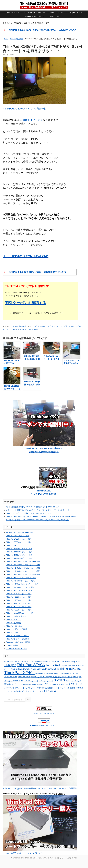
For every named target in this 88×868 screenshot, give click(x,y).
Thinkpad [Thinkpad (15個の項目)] (10, 665)
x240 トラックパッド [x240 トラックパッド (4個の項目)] (46, 681)
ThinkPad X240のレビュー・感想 (19, 594)
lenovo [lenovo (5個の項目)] (34, 662)
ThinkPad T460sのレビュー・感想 (19, 555)
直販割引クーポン (33, 120)
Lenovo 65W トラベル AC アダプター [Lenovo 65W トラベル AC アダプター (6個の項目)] (54, 661)
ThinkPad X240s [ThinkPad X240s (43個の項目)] (19, 673)
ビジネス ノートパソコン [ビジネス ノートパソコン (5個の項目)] (32, 691)
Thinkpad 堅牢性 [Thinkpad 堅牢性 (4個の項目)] (67, 677)
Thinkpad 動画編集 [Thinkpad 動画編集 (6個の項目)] (53, 677)
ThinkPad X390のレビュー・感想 (19, 610)
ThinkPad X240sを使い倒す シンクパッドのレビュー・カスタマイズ (44, 5)
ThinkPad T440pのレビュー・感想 (19, 549)
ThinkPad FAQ (12, 545)
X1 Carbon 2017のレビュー (35, 12)
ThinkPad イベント (14, 620)
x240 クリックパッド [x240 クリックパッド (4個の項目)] (31, 681)
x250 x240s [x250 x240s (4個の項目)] (53, 684)
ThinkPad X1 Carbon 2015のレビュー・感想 (23, 562)
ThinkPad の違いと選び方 (35, 16)
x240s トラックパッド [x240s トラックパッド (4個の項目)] (73, 681)
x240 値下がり (33, 330)
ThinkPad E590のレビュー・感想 (19, 542)
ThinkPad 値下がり (19, 330)
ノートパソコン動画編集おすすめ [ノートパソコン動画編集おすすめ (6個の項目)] (69, 688)
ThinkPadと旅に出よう (15, 626)
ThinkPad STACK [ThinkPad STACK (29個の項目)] (31, 665)
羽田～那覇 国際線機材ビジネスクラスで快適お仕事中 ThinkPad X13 (32, 507)
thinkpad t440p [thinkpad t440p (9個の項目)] (53, 665)
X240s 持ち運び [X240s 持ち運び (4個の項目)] (37, 684)
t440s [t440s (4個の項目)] (78, 662)
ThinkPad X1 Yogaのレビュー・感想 (20, 587)
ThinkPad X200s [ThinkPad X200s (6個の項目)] (38, 669)
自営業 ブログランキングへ (44, 714)
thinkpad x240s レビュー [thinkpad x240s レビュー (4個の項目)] (69, 673)
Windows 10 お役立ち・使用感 (18, 642)
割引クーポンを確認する (26, 303)
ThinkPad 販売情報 (17, 39)
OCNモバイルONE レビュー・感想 (20, 533)
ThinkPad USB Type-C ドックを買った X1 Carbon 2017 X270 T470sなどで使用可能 (40, 788)
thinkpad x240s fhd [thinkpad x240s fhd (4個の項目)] (41, 673)
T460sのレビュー (56, 12)
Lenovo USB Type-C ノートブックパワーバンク (24, 853)
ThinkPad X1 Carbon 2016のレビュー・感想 (23, 565)
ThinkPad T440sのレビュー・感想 (19, 552)
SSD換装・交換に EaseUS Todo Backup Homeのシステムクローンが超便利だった (38, 520)
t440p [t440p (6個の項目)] (73, 661)
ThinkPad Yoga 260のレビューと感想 (20, 613)
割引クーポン (55, 16)
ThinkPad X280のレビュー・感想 (19, 607)
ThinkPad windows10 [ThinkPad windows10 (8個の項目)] (20, 669)
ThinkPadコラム (12, 632)
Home (6, 39)
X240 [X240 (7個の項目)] (21, 681)
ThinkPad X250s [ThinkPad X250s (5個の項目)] (24, 677)
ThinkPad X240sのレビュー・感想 (19, 591)
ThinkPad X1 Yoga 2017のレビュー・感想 (22, 584)
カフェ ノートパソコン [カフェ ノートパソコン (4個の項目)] (23, 688)
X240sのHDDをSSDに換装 (17, 649)
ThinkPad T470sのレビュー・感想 (19, 558)
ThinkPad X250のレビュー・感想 (19, 597)
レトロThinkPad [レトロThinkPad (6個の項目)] (49, 691)
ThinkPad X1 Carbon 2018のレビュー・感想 (23, 571)
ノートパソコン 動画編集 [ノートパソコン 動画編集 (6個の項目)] (42, 688)
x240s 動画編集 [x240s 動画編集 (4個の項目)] (26, 684)
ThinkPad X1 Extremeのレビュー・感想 (21, 578)
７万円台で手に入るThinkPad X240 (26, 256)
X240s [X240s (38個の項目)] (60, 680)
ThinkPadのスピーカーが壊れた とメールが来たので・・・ (29, 513)
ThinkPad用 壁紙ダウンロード (18, 636)
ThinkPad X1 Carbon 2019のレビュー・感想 (23, 574)
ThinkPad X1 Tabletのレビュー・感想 (20, 581)
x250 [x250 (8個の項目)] (46, 684)
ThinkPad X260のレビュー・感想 (19, 600)
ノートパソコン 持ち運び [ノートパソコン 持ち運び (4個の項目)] (13, 691)
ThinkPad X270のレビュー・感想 (19, 603)
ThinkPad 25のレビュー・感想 (18, 536)
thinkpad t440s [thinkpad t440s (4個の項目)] (66, 665)
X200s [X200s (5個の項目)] (16, 681)
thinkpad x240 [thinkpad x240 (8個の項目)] (52, 669)
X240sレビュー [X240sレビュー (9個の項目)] (12, 684)
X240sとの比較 (12, 645)
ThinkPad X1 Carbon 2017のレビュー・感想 (23, 568)
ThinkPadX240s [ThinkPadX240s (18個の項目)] (70, 669)
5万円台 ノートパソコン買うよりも (60, 326)
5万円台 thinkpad (40, 326)
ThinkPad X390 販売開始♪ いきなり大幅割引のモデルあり (37, 272)
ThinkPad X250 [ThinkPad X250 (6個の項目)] (11, 677)
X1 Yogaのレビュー (75, 12)
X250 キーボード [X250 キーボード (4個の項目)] (63, 684)
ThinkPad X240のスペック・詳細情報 (24, 109)
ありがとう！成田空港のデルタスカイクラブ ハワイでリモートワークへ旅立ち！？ (38, 510)
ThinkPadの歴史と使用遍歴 (17, 629)
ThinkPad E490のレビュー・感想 (19, 539)
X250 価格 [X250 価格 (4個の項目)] (11, 688)
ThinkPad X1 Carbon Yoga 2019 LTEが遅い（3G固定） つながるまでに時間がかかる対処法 (41, 517)
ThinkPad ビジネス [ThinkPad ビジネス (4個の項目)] (38, 677)
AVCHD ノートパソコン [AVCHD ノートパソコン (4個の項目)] (23, 662)
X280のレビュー (13, 12)
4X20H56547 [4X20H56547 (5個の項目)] (9, 662)
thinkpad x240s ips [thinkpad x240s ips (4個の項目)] (54, 673)
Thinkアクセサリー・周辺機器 (18, 639)
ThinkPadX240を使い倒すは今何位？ (44, 725)
